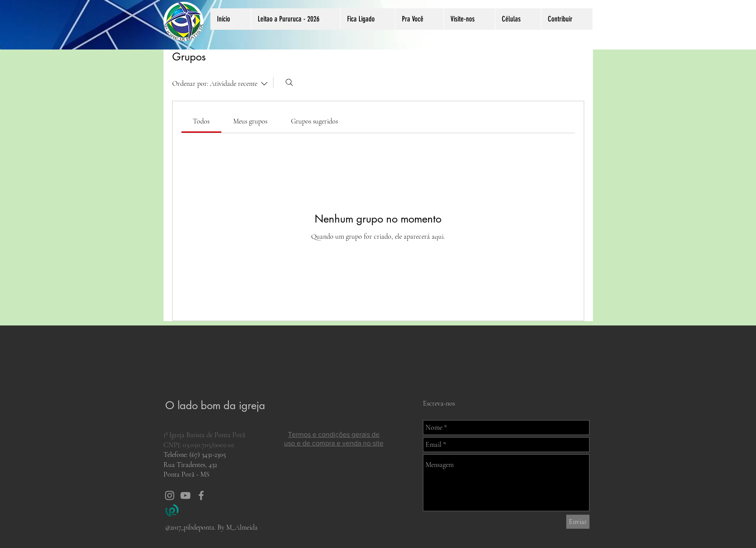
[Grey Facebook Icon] (201, 495)
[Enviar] (578, 522)
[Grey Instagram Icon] (170, 495)
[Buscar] (289, 82)
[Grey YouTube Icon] (185, 495)
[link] (201, 121)
